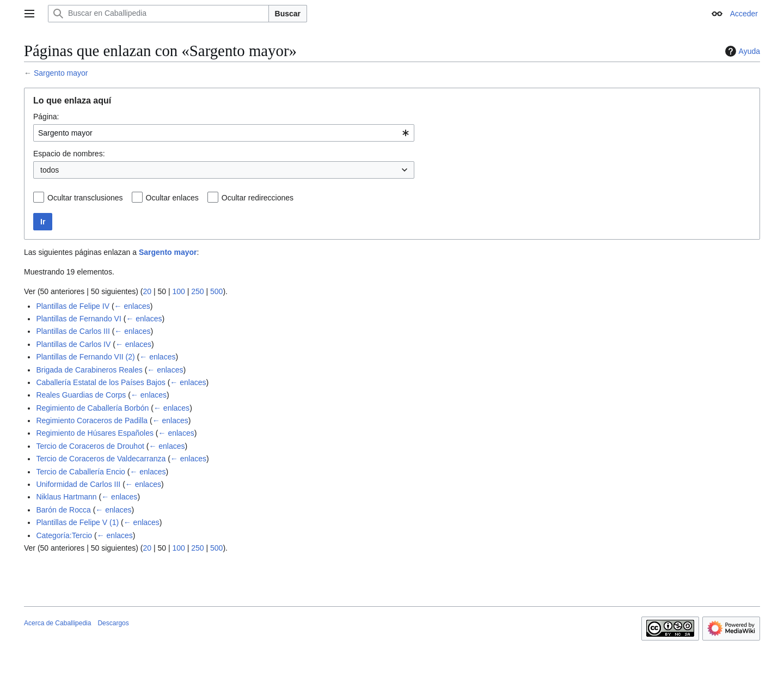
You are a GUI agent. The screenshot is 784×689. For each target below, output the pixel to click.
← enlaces (132, 306)
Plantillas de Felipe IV (73, 306)
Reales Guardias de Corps (81, 395)
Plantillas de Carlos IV (73, 344)
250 (197, 291)
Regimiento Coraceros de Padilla (92, 420)
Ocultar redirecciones (258, 198)
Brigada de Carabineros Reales (89, 370)
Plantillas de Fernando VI (78, 319)
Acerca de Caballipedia (57, 623)
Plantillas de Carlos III (73, 331)
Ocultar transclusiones (85, 198)
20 (147, 291)
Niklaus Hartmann (66, 497)
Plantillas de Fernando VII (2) (85, 357)
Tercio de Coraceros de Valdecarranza (101, 459)
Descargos (113, 623)
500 (216, 291)
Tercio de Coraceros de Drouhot (90, 446)
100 (178, 291)
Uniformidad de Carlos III (78, 484)
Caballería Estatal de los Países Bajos (100, 382)
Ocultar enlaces (172, 198)
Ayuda (741, 51)
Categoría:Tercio (64, 535)
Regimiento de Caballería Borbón (92, 408)
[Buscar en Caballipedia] (158, 14)
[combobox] (224, 133)
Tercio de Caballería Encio (80, 472)
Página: (46, 117)
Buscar (288, 14)
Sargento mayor (61, 73)
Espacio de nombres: (69, 154)
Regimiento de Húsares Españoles (95, 433)
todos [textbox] (50, 170)
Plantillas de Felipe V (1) (77, 522)
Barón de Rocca (63, 510)
